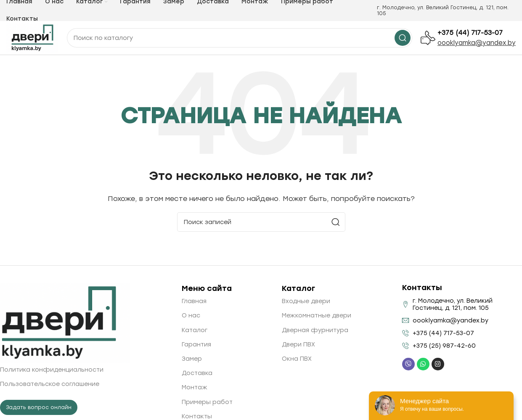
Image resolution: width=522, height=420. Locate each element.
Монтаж (195, 387)
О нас (191, 316)
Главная (194, 301)
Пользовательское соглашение (50, 384)
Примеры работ (207, 402)
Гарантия (196, 345)
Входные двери (306, 301)
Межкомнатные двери (317, 316)
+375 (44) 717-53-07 (470, 33)
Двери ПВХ (298, 345)
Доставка (197, 373)
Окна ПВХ (297, 359)
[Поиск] (261, 222)
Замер (192, 359)
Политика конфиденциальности (52, 370)
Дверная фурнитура (315, 330)
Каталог (195, 330)
